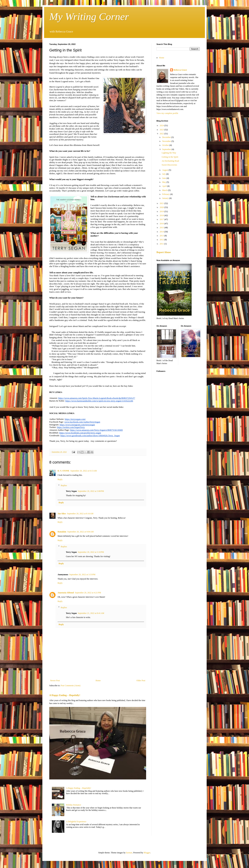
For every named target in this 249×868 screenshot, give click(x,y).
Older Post (141, 681)
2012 (162, 240)
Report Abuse (164, 252)
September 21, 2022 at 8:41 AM (91, 613)
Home (98, 681)
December (167, 137)
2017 (162, 219)
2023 (162, 130)
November (167, 141)
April (165, 186)
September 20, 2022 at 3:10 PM (91, 552)
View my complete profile (167, 113)
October (166, 145)
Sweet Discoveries (169, 165)
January (166, 198)
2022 (162, 134)
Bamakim (62, 532)
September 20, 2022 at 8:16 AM (80, 514)
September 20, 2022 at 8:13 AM (84, 471)
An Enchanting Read (170, 161)
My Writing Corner (89, 17)
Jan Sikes (62, 514)
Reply (60, 479)
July (164, 174)
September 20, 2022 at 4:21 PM (88, 593)
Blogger (147, 853)
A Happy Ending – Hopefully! (65, 695)
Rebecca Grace (180, 70)
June (164, 178)
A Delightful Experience (76, 822)
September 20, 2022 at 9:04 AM (80, 532)
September (167, 149)
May (164, 182)
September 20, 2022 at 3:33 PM (82, 575)
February (166, 194)
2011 (162, 244)
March (165, 190)
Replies (64, 486)
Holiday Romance (74, 805)
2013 (162, 236)
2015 (162, 228)
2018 (162, 215)
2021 (162, 203)
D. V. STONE (63, 471)
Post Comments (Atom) (71, 686)
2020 (162, 207)
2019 (162, 211)
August (165, 170)
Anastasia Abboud (66, 593)
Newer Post (55, 681)
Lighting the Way (169, 153)
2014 (162, 232)
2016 (162, 224)
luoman (129, 853)
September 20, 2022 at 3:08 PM (91, 491)
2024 (162, 126)
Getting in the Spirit (170, 157)
